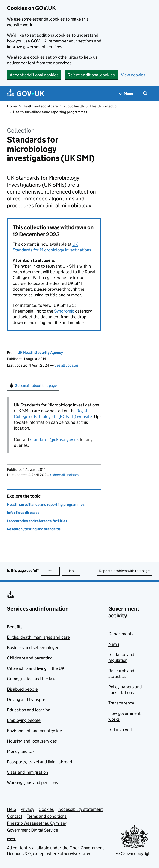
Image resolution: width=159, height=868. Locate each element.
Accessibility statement (81, 809)
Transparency (121, 703)
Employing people (24, 720)
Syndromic (64, 311)
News (114, 644)
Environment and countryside (34, 731)
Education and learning (29, 710)
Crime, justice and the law (31, 679)
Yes (54, 571)
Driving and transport (27, 699)
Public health (74, 106)
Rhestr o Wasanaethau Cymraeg (37, 823)
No (75, 571)
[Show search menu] (145, 94)
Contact (15, 816)
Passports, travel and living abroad (40, 762)
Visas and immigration (27, 772)
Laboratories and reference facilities (37, 521)
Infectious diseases (23, 513)
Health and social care (40, 106)
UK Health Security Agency (40, 353)
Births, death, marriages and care (38, 637)
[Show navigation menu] (126, 94)
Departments (121, 634)
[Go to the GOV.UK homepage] (26, 94)
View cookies (133, 75)
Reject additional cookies (91, 75)
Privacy (27, 809)
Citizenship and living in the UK (36, 668)
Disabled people (22, 689)
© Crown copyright (134, 854)
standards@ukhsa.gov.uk (54, 440)
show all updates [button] (64, 475)
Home (12, 106)
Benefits (15, 627)
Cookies (46, 809)
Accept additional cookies (34, 75)
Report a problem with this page (124, 571)
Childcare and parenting (30, 658)
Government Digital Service (32, 830)
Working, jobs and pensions (32, 783)
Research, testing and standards (34, 529)
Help (12, 809)
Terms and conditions (47, 816)
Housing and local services (32, 741)
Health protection (104, 106)
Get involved (120, 729)
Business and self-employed (33, 648)
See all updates (66, 365)
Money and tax (21, 751)
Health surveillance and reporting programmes (50, 112)
